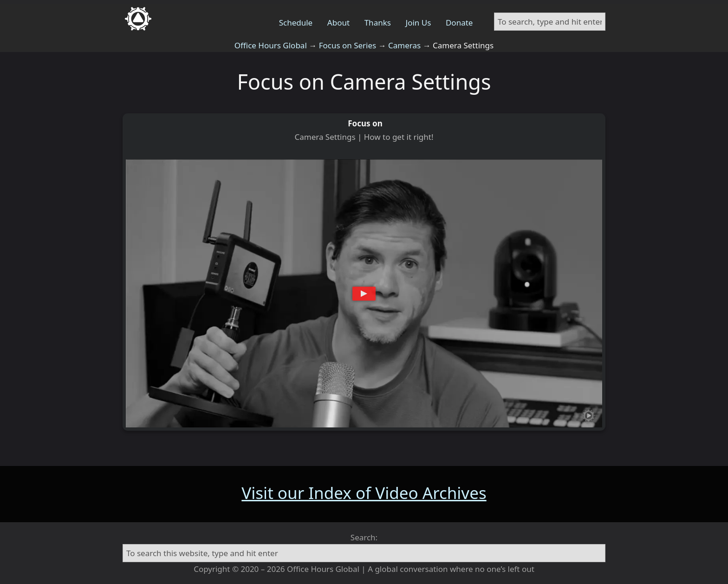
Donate (459, 23)
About (338, 23)
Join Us (419, 23)
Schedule (296, 23)
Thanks (378, 23)
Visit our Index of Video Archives (364, 493)
